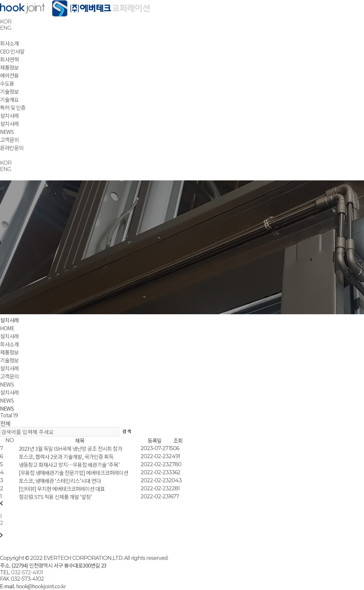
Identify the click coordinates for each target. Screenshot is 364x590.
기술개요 (9, 99)
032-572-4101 (27, 572)
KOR (6, 22)
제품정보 (9, 67)
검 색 (127, 431)
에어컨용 (9, 75)
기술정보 (9, 91)
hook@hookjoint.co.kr (40, 586)
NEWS (7, 132)
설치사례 (9, 115)
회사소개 (9, 43)
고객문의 (9, 140)
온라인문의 (12, 148)
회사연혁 (9, 59)
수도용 (7, 83)
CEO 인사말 (12, 51)
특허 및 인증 (13, 107)
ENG (6, 28)
